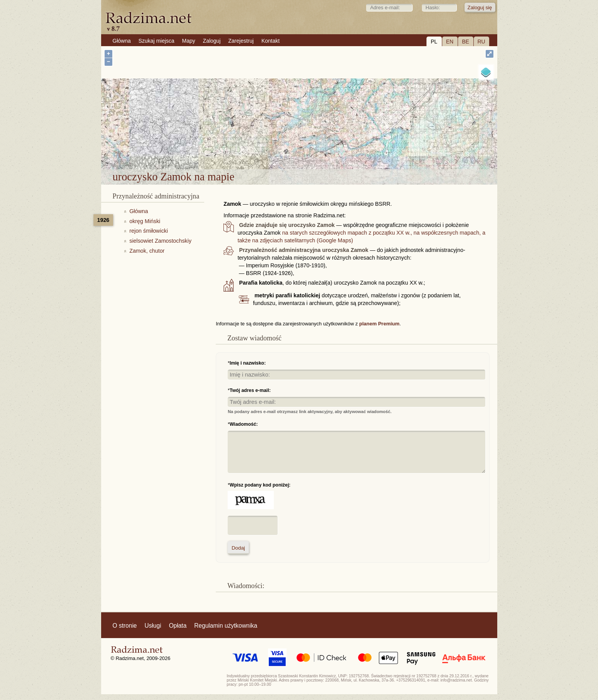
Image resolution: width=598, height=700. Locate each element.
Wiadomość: (244, 424)
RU (481, 42)
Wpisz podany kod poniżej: (260, 485)
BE (466, 42)
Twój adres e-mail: (250, 390)
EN (450, 42)
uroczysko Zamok (330, 149)
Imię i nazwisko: (248, 363)
